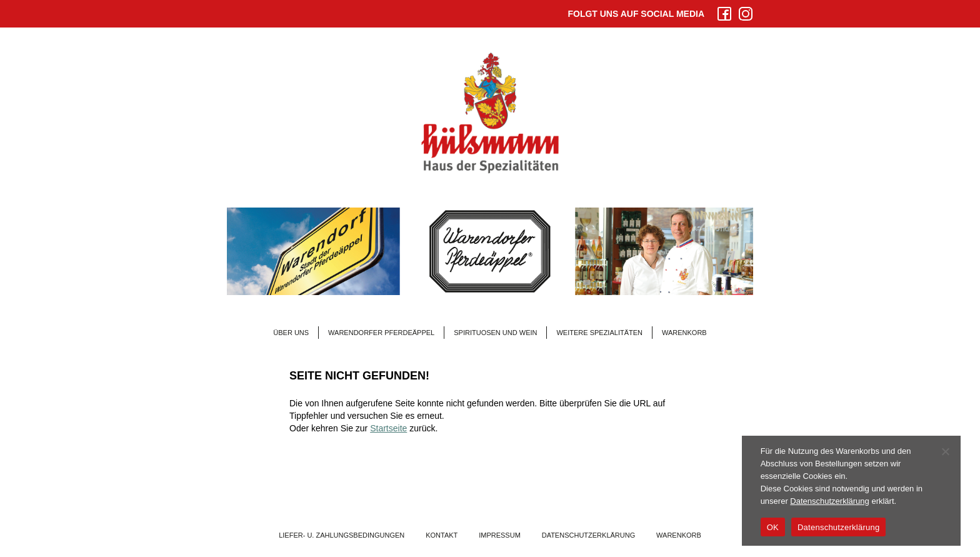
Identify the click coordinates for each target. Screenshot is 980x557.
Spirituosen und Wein (495, 333)
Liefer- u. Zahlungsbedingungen (342, 535)
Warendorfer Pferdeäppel (381, 333)
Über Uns (291, 333)
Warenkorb (684, 333)
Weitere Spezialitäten (599, 333)
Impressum (500, 535)
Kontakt (442, 535)
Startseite (388, 428)
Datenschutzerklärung (589, 535)
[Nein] (945, 451)
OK (773, 527)
